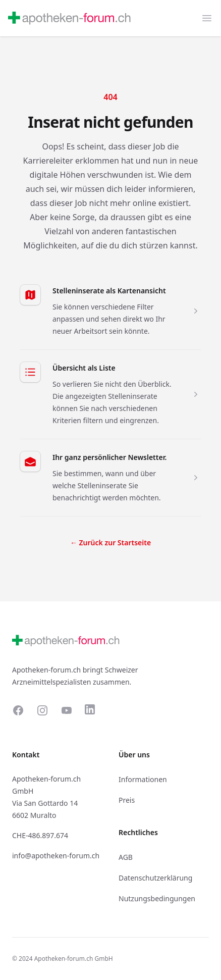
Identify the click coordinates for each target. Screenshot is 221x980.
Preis (127, 800)
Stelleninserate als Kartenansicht (109, 291)
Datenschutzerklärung (155, 878)
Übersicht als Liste (84, 368)
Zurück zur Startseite (111, 543)
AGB (126, 857)
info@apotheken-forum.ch (56, 856)
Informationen (143, 779)
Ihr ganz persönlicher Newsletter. (109, 457)
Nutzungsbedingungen (157, 898)
